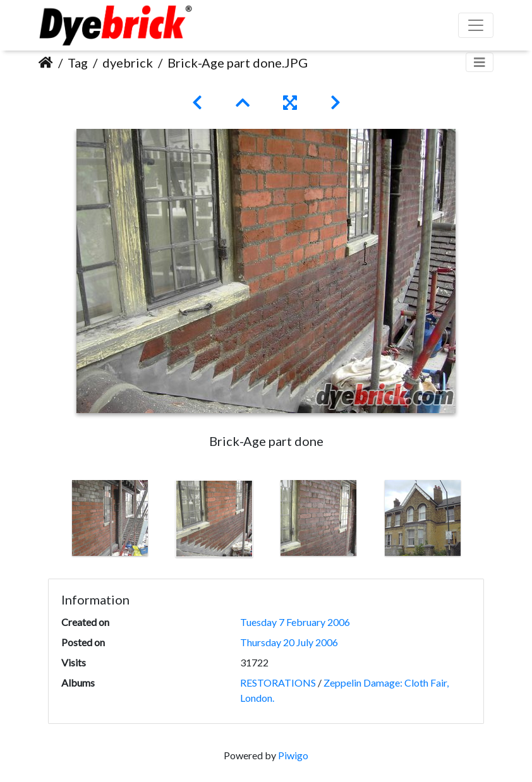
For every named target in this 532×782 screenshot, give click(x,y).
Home (46, 63)
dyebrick (128, 63)
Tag (78, 63)
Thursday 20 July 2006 (289, 642)
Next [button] (484, 521)
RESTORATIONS (278, 683)
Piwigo (293, 755)
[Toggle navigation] (480, 62)
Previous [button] (48, 521)
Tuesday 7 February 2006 (295, 622)
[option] (110, 518)
